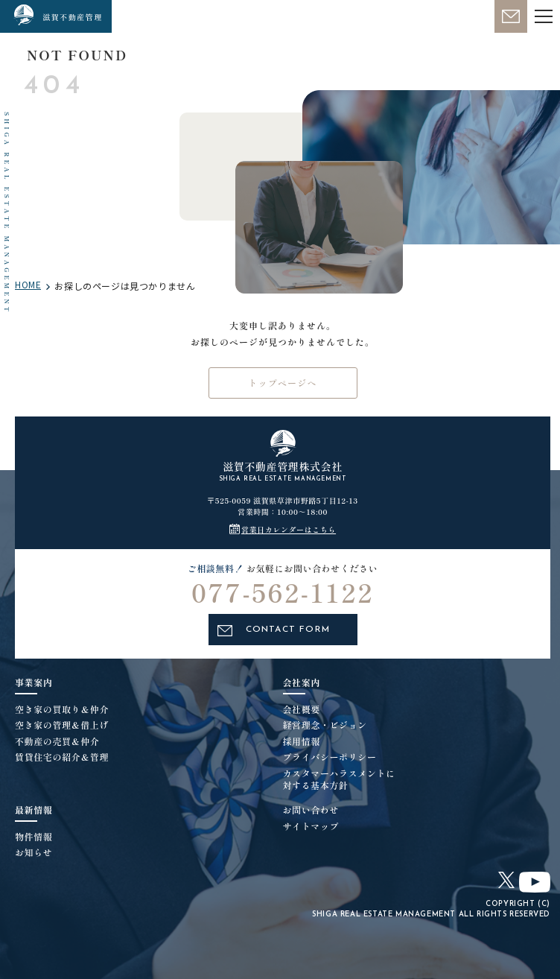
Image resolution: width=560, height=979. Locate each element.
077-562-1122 (283, 601)
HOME (28, 285)
